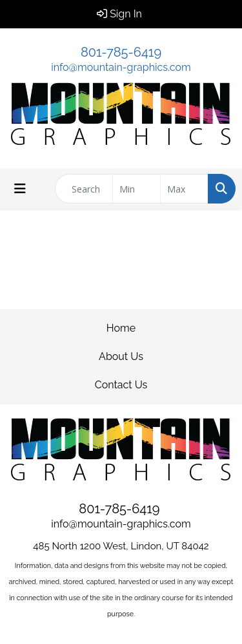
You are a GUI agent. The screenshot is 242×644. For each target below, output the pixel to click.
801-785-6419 (121, 52)
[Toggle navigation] (20, 189)
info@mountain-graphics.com (121, 67)
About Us (121, 356)
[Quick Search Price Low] (136, 189)
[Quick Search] (84, 189)
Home (121, 328)
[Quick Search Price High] (184, 189)
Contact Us (121, 385)
